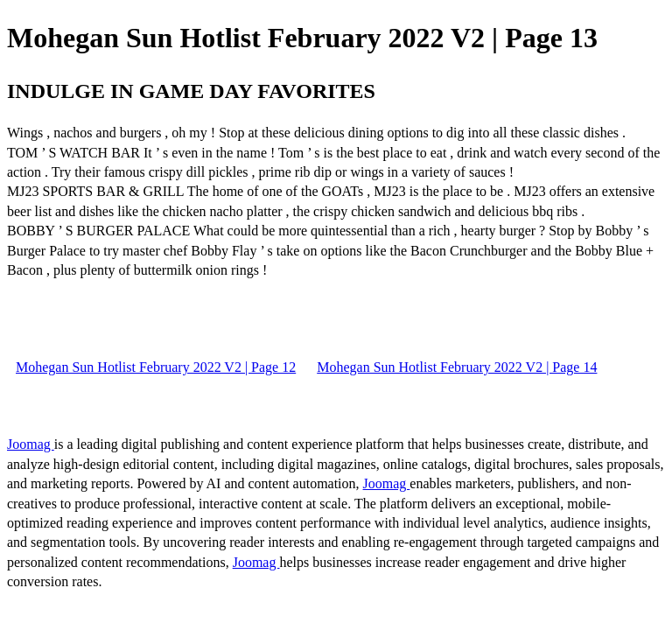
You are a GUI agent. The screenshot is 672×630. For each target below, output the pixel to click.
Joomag (31, 444)
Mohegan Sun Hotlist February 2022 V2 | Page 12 (156, 367)
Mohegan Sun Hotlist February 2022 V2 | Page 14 (457, 367)
